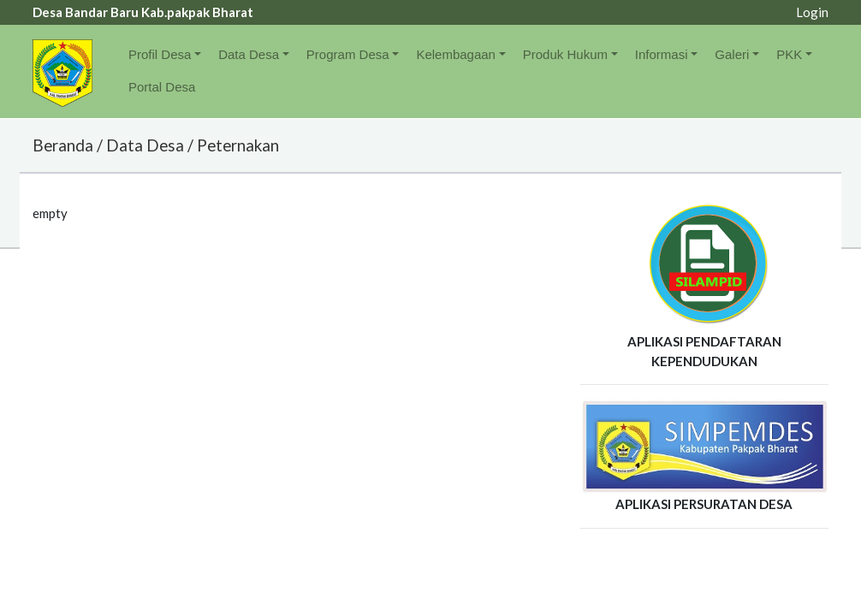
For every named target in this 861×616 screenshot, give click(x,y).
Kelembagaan (456, 54)
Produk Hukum (565, 54)
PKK (789, 54)
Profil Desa (160, 54)
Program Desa (348, 54)
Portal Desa (162, 87)
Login (812, 12)
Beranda (63, 145)
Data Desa (249, 54)
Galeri (732, 54)
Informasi (662, 54)
